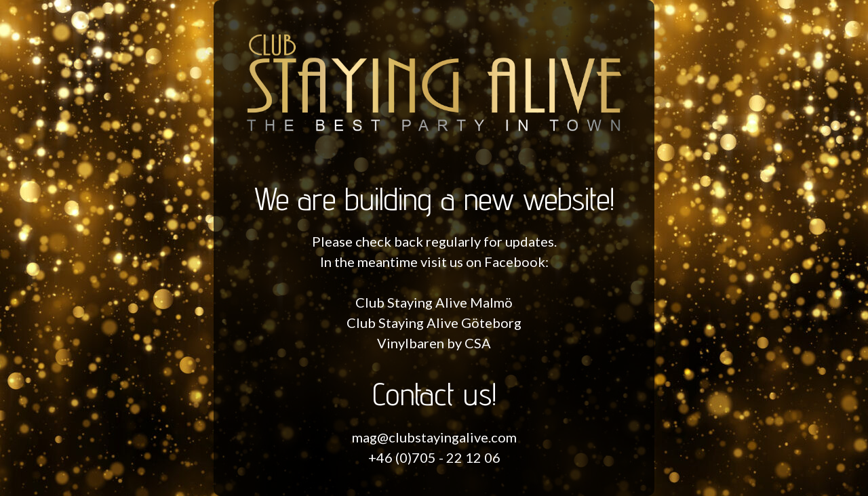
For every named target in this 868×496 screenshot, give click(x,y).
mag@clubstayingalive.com (434, 437)
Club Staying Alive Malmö (434, 302)
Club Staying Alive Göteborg (434, 323)
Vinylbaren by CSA (434, 343)
